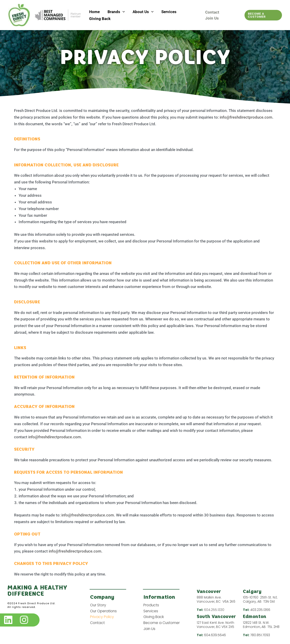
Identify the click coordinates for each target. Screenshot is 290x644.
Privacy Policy (102, 617)
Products (151, 605)
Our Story (98, 605)
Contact (212, 12)
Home (94, 12)
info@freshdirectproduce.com (246, 117)
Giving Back (100, 19)
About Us (143, 12)
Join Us (212, 18)
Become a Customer (162, 623)
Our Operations (104, 611)
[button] (122, 12)
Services (169, 12)
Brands (116, 12)
